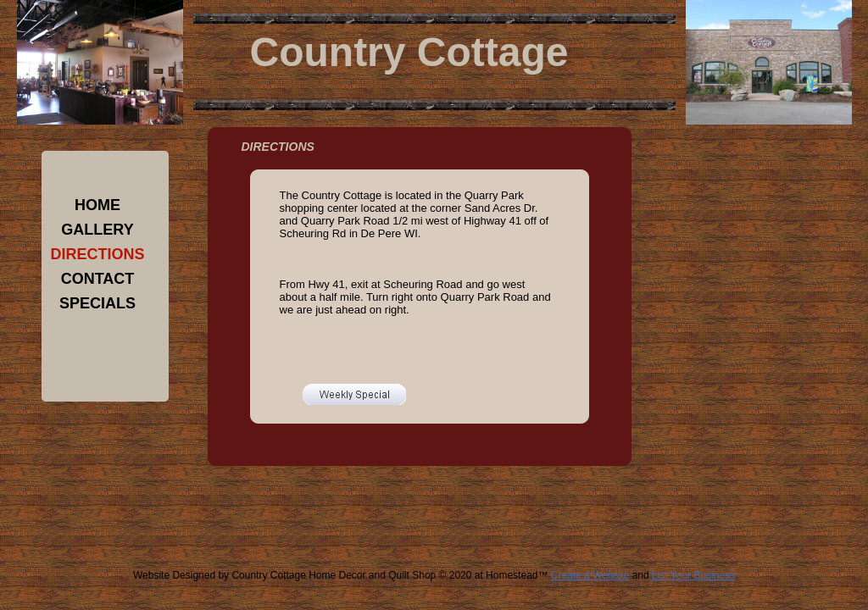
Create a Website (590, 575)
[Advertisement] (420, 527)
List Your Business (693, 575)
